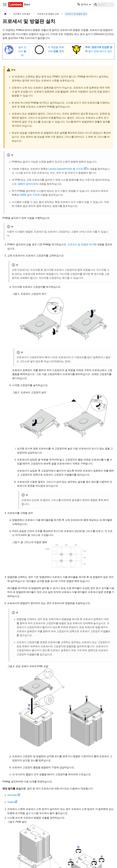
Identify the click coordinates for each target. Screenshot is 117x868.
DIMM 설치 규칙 (28, 195)
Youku (12, 802)
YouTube (14, 795)
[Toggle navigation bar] (5, 5)
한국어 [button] (83, 4)
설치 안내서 (22, 51)
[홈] (5, 14)
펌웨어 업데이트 (27, 184)
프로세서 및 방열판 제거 (81, 244)
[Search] (104, 5)
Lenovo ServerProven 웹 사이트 (67, 169)
